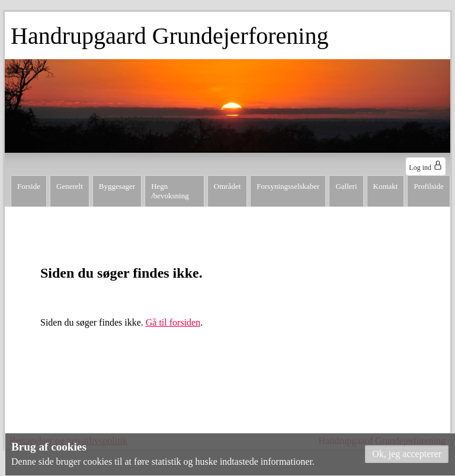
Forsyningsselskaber (288, 186)
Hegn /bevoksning (170, 191)
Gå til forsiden (173, 322)
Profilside (429, 186)
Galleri (346, 186)
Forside (29, 186)
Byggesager (117, 186)
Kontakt (386, 186)
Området (227, 186)
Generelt (70, 186)
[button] (407, 454)
